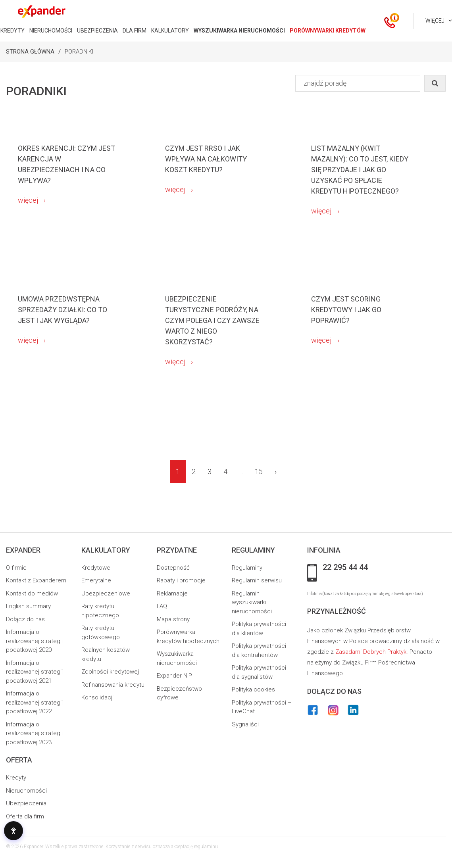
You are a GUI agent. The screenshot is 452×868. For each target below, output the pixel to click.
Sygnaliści (245, 724)
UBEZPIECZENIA (97, 31)
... (241, 471)
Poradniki (79, 52)
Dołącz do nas (25, 619)
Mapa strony (173, 619)
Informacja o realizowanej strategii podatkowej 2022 (34, 702)
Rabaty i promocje (181, 580)
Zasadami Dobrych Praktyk (371, 652)
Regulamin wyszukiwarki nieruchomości (252, 602)
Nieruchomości (26, 791)
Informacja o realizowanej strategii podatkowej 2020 (34, 641)
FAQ (162, 606)
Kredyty (16, 778)
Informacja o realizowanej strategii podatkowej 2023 (34, 733)
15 (259, 471)
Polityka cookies (253, 689)
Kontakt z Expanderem (36, 580)
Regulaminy (247, 568)
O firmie (16, 568)
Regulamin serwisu (257, 580)
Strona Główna (30, 52)
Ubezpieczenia (26, 803)
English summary (28, 606)
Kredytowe (96, 568)
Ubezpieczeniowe (106, 593)
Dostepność (173, 568)
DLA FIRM (135, 31)
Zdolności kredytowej (110, 672)
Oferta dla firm (25, 816)
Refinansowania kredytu (113, 685)
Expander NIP (174, 676)
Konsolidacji (97, 697)
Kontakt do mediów (32, 593)
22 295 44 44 (345, 568)
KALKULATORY (170, 31)
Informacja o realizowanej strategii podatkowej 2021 (34, 672)
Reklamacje (172, 593)
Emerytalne (96, 580)
